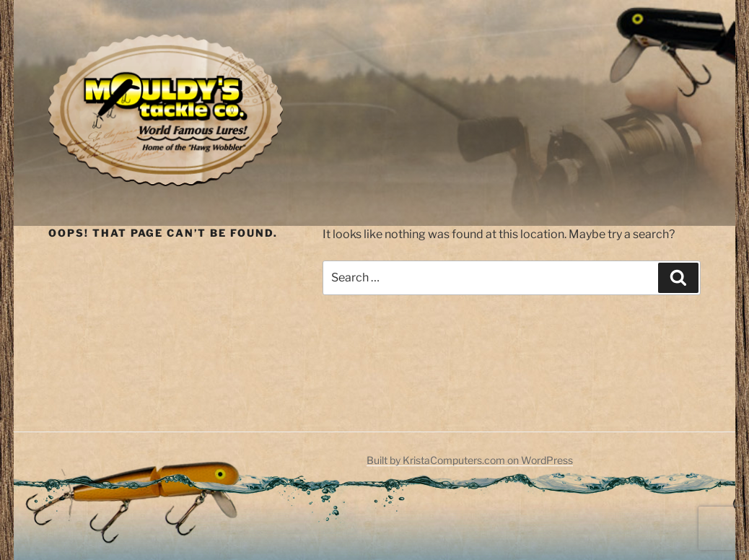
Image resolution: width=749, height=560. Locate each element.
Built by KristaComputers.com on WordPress (470, 460)
